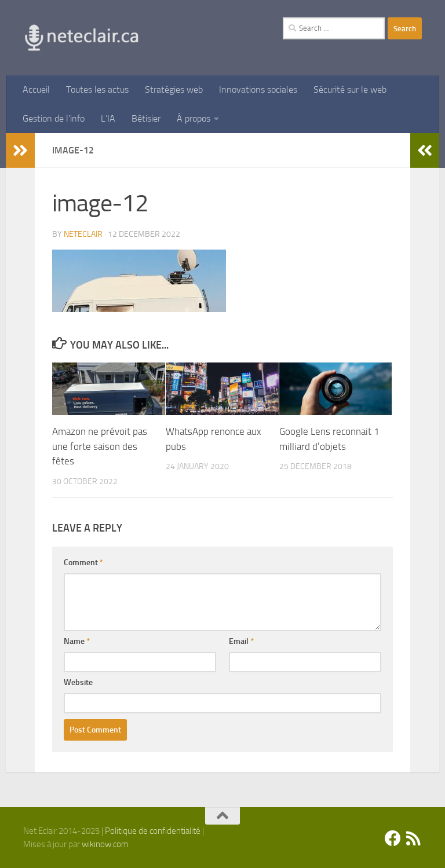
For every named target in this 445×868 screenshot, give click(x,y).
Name (77, 641)
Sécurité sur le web (350, 89)
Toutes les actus (97, 89)
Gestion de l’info (54, 118)
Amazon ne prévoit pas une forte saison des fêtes (100, 446)
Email (241, 641)
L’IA (108, 118)
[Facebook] (393, 838)
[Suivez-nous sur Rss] (414, 838)
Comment (83, 563)
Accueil (36, 89)
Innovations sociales (258, 89)
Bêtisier (146, 118)
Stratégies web (174, 89)
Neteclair (83, 234)
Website (78, 682)
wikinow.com (105, 844)
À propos (194, 118)
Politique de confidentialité (153, 831)
